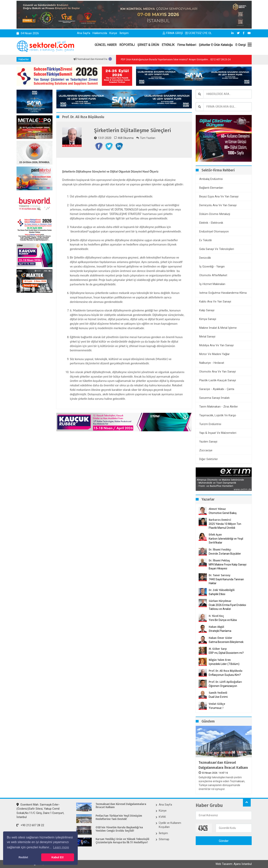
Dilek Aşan (215, 535)
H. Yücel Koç (216, 616)
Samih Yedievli (218, 693)
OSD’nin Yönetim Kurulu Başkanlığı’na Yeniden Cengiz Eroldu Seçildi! (119, 829)
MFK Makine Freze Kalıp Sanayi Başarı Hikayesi (228, 566)
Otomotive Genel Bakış (223, 513)
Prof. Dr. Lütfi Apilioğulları (225, 682)
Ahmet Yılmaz (217, 509)
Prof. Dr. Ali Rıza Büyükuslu (226, 671)
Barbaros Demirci (220, 520)
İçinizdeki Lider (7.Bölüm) (224, 664)
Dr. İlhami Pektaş (219, 561)
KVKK (162, 817)
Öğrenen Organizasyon (223, 686)
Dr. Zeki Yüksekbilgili (222, 590)
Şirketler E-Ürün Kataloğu (216, 45)
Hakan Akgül (216, 627)
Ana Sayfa (84, 33)
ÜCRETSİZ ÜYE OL (199, 33)
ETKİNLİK (168, 45)
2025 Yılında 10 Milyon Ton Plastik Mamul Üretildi (225, 526)
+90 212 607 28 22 (30, 825)
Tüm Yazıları (146, 138)
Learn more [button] (61, 847)
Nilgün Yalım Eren (220, 660)
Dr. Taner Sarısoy (220, 575)
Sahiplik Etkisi (217, 594)
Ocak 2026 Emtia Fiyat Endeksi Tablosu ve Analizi (227, 607)
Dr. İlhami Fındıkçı (220, 550)
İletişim (124, 33)
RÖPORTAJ (127, 45)
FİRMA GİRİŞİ (173, 33)
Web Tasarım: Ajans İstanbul (234, 864)
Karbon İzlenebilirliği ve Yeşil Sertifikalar (226, 541)
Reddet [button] (23, 857)
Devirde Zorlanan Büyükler (225, 554)
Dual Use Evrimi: (218, 697)
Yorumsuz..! (216, 708)
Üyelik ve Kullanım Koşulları (170, 825)
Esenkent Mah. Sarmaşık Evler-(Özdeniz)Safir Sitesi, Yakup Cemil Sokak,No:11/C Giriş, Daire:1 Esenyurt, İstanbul (40, 811)
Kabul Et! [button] (58, 857)
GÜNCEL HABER (106, 45)
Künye (113, 33)
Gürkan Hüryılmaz (220, 601)
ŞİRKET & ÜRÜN (148, 45)
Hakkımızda (100, 33)
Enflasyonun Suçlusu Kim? (225, 675)
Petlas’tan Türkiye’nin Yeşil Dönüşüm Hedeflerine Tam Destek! (119, 818)
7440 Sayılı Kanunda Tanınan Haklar (226, 581)
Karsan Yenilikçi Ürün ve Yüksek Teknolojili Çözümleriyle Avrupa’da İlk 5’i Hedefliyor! (122, 841)
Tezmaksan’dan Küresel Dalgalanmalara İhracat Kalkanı (223, 765)
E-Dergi (241, 45)
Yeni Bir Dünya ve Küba (223, 620)
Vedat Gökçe (217, 704)
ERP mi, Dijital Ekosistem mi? (226, 653)
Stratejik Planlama (220, 631)
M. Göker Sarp (218, 649)
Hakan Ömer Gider (220, 638)
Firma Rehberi (187, 45)
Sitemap (164, 839)
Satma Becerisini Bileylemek (226, 642)
